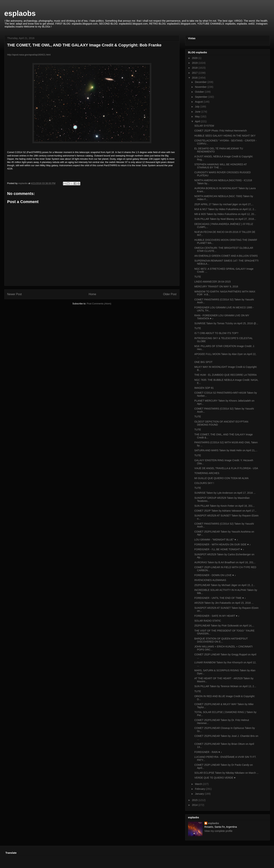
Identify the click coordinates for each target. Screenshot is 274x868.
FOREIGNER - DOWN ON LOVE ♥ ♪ (215, 575)
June (198, 112)
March (199, 784)
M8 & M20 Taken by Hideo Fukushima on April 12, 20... (225, 214)
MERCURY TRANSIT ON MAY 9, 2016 (216, 287)
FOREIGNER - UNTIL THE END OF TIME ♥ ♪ (220, 598)
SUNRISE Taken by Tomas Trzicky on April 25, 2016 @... (226, 323)
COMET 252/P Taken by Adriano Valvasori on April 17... (225, 511)
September (201, 97)
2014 (195, 805)
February (200, 789)
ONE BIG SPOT (203, 362)
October (200, 92)
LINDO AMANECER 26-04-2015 (212, 282)
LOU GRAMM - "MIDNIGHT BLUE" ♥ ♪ (216, 540)
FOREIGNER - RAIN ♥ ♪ (208, 752)
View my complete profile (218, 831)
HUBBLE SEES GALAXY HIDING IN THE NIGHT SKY (225, 136)
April (198, 121)
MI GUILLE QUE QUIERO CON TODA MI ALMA (221, 478)
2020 (195, 58)
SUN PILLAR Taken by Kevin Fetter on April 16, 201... (224, 506)
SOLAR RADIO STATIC (208, 621)
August (199, 102)
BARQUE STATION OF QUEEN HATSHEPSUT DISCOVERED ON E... (221, 640)
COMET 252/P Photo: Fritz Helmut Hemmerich (220, 131)
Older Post (170, 294)
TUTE (198, 277)
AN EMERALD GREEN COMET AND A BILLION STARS (226, 256)
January (200, 794)
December (201, 82)
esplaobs (20, 13)
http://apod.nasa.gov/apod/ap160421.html (29, 55)
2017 (195, 73)
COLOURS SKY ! (204, 483)
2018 (195, 68)
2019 (195, 63)
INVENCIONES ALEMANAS (210, 580)
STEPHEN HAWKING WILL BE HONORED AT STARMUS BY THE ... (220, 166)
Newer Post (15, 294)
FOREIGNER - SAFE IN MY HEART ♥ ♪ (217, 616)
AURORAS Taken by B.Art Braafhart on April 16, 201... (225, 562)
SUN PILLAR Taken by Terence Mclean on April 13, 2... (225, 686)
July (198, 107)
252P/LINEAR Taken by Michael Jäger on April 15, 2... (225, 585)
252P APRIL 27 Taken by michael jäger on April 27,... (224, 204)
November (201, 87)
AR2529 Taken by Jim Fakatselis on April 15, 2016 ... (224, 603)
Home (92, 294)
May (198, 117)
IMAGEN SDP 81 (204, 388)
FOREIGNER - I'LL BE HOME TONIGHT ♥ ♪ (219, 549)
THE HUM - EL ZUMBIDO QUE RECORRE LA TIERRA (225, 375)
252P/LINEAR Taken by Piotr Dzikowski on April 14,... (224, 626)
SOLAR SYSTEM (204, 126)
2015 (195, 800)
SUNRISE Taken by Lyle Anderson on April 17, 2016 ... (225, 493)
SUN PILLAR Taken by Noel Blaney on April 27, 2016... (225, 219)
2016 (195, 78)
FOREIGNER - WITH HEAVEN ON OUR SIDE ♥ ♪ (222, 544)
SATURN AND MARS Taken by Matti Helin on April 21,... (226, 450)
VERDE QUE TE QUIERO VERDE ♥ (215, 778)
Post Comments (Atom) (99, 304)
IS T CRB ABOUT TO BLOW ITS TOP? (216, 333)
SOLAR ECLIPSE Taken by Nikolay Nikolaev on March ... (226, 773)
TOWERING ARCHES (207, 473)
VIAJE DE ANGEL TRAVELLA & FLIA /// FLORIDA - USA (226, 468)
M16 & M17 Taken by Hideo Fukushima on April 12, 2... (225, 209)
